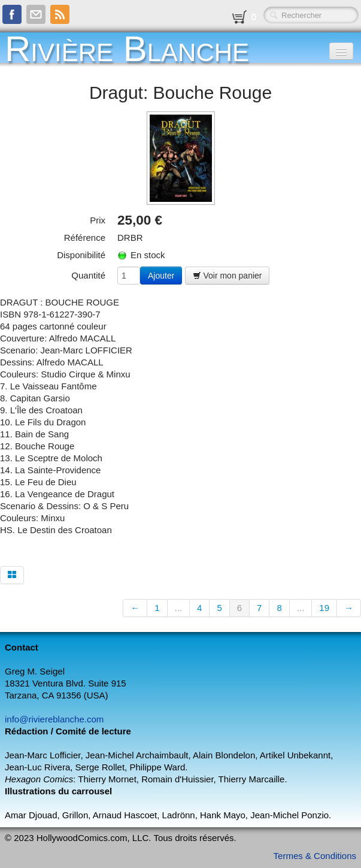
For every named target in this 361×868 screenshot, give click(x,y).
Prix (98, 220)
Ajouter (161, 276)
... (179, 608)
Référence (85, 238)
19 (324, 608)
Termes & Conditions (315, 856)
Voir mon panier (227, 276)
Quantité (88, 275)
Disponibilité (81, 255)
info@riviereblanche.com (54, 719)
